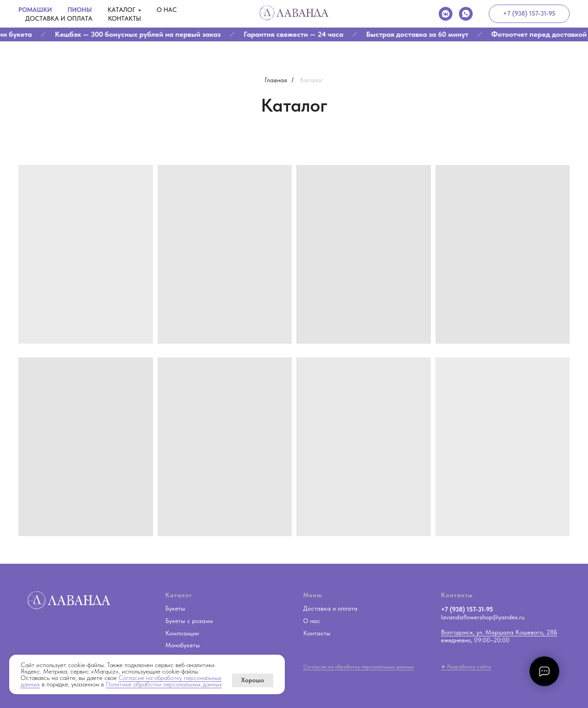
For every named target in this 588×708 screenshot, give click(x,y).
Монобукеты (183, 645)
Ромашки (35, 10)
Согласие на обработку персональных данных (359, 667)
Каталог (122, 10)
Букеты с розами (189, 621)
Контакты (124, 18)
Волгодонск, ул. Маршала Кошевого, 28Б (499, 632)
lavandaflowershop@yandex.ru (483, 617)
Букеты (175, 608)
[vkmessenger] (446, 14)
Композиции (182, 633)
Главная (276, 80)
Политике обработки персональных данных (164, 684)
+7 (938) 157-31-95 (467, 609)
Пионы (80, 10)
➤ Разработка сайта (466, 667)
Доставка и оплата (59, 18)
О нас (167, 10)
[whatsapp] (466, 14)
